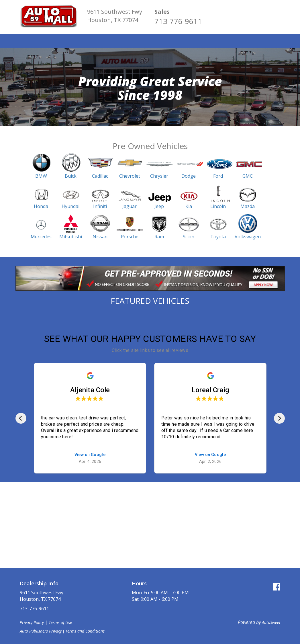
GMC (248, 176)
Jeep (159, 206)
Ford (218, 176)
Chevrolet (130, 176)
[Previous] (21, 418)
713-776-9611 (178, 21)
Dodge (189, 176)
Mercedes (41, 237)
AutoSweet (271, 622)
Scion (189, 237)
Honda (41, 206)
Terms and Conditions (85, 631)
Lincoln (218, 206)
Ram (159, 237)
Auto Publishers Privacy (41, 631)
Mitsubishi (71, 237)
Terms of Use (60, 622)
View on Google (90, 455)
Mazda (248, 206)
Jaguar (130, 206)
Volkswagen (248, 237)
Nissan (100, 237)
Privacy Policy (32, 622)
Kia (189, 206)
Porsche (130, 237)
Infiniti (100, 206)
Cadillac (100, 176)
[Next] (279, 418)
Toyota (218, 237)
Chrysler (159, 176)
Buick (71, 176)
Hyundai (70, 206)
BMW (41, 176)
